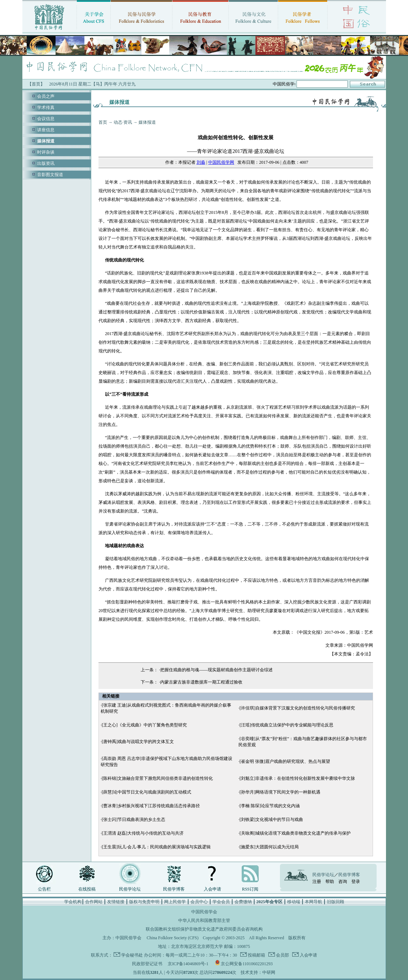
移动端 (294, 902)
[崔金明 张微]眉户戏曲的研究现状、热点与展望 (285, 761)
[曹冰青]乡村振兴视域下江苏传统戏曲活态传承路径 (151, 806)
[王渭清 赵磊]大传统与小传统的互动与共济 (143, 833)
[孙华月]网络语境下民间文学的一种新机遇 (280, 792)
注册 (317, 882)
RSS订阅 (250, 889)
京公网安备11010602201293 (247, 964)
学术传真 (46, 107)
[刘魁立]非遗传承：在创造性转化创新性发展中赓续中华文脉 (297, 778)
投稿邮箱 (256, 955)
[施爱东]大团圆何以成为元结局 (269, 847)
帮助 (330, 882)
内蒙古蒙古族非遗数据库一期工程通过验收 (201, 682)
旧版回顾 (335, 902)
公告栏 (44, 889)
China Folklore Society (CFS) (173, 938)
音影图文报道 (50, 175)
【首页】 (36, 84)
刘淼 (201, 162)
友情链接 (116, 902)
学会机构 (73, 902)
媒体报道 (147, 122)
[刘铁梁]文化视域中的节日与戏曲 (271, 819)
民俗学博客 (174, 889)
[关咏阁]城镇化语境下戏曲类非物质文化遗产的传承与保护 (295, 833)
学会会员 (221, 902)
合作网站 (94, 902)
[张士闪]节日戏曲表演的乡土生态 (133, 819)
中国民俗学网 (221, 162)
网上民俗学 (175, 902)
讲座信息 (46, 130)
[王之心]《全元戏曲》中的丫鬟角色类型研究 (144, 725)
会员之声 (46, 96)
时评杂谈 (46, 152)
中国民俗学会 (128, 938)
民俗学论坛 (130, 889)
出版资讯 (46, 163)
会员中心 (199, 902)
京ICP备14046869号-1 (188, 964)
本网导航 (313, 902)
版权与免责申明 (144, 902)
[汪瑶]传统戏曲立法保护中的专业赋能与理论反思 (286, 725)
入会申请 (212, 889)
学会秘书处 (132, 955)
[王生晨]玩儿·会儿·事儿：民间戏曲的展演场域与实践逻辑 (156, 847)
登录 (356, 882)
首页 (103, 122)
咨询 (343, 882)
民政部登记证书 (147, 964)
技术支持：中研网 (258, 972)
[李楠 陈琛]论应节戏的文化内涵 (270, 806)
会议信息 (46, 119)
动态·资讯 (123, 122)
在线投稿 (87, 889)
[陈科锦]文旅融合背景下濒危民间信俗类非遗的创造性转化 (157, 778)
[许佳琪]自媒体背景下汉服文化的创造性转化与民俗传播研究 (297, 708)
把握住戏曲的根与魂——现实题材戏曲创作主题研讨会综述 (216, 670)
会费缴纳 (243, 902)
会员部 (282, 955)
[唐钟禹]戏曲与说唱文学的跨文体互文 (138, 742)
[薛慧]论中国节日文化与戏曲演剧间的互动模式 (146, 792)
